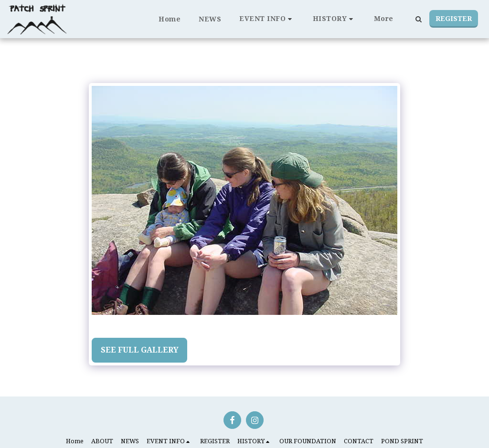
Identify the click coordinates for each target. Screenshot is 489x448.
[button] (267, 19)
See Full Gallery (140, 350)
